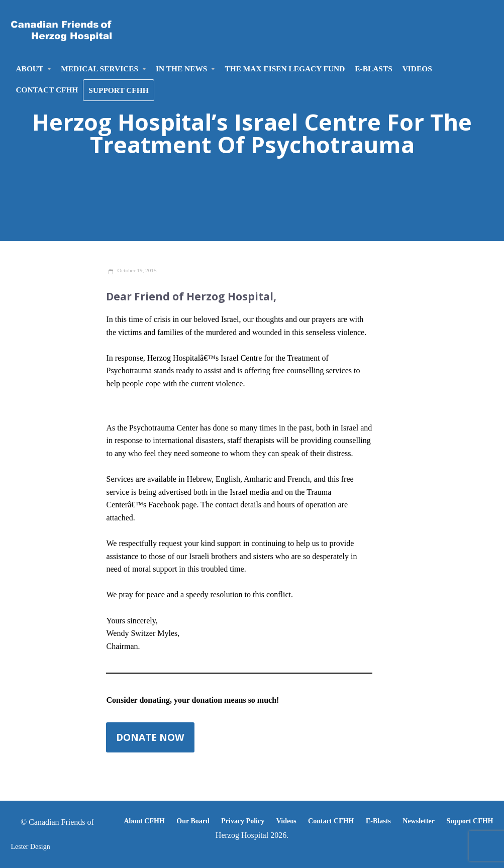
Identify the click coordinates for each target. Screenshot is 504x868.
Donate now (150, 737)
